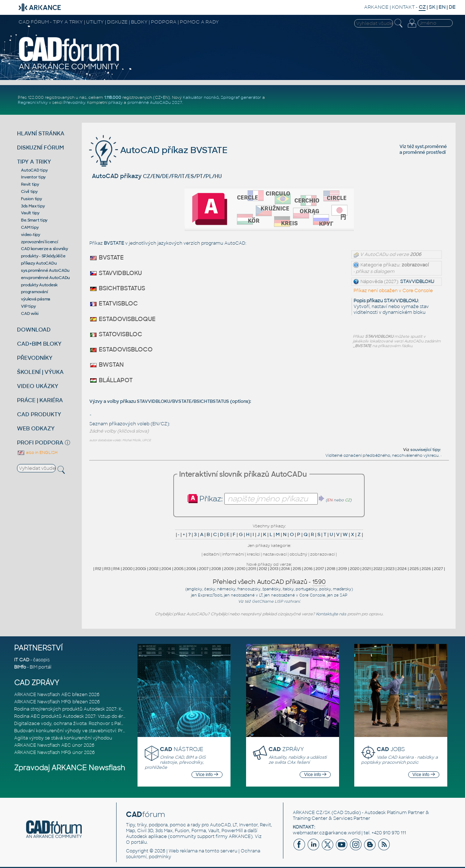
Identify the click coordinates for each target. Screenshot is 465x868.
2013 (274, 569)
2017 (320, 569)
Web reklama (183, 851)
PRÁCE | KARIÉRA (40, 400)
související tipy (425, 450)
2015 (297, 569)
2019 (343, 569)
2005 (179, 569)
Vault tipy (30, 213)
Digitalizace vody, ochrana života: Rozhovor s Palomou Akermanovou (91, 724)
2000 (128, 569)
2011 (252, 569)
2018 (331, 569)
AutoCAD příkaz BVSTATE (158, 150)
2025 (414, 569)
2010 (241, 569)
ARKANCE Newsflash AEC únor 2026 (54, 745)
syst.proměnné (431, 147)
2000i (141, 569)
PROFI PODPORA (40, 443)
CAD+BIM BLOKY (39, 344)
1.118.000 (113, 97)
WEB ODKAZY (36, 428)
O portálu (136, 842)
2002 (154, 569)
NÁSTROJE (182, 749)
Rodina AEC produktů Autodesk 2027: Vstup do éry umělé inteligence (91, 716)
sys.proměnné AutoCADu (45, 270)
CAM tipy (30, 227)
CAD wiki (30, 313)
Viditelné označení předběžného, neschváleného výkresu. (382, 455)
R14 (117, 569)
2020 (355, 569)
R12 (98, 569)
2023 (390, 569)
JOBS (391, 749)
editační (211, 554)
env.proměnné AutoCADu (45, 278)
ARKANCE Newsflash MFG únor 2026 (54, 753)
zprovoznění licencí (39, 242)
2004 (166, 569)
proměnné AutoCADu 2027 (155, 102)
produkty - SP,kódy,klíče (43, 256)
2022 (378, 569)
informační (233, 554)
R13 (107, 569)
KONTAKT (403, 7)
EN (442, 7)
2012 (263, 569)
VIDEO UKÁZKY (38, 386)
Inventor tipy (33, 177)
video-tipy (31, 235)
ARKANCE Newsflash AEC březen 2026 (57, 695)
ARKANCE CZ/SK (312, 813)
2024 (402, 569)
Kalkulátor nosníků (201, 97)
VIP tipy (28, 306)
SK (432, 7)
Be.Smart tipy (34, 220)
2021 (366, 569)
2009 (229, 569)
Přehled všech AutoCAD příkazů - (269, 582)
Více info (207, 775)
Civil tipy (29, 191)
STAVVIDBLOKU (417, 282)
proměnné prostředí (424, 152)
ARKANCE (376, 7)
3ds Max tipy (33, 206)
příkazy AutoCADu (39, 263)
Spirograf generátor (241, 97)
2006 (191, 569)
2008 (216, 569)
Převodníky (74, 102)
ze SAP (341, 595)
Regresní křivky (33, 102)
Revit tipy (30, 184)
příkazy (115, 102)
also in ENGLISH (37, 452)
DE (452, 7)
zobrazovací (322, 554)
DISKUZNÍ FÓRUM (41, 148)
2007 (204, 569)
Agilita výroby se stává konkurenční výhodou (63, 738)
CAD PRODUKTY (39, 414)
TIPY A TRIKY (34, 162)
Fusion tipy (31, 199)
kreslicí (253, 554)
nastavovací (275, 554)
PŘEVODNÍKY (35, 358)
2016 (308, 569)
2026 (426, 569)
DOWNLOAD (34, 330)
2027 (438, 569)
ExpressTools (210, 595)
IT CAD (22, 660)
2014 (286, 569)
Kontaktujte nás (331, 614)
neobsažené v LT (247, 595)
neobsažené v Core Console (298, 595)
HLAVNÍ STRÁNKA (41, 133)
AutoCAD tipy (34, 170)
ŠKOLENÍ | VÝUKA (40, 372)
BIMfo (20, 667)
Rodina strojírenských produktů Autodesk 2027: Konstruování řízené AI (91, 709)
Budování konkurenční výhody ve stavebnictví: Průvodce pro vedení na (92, 731)
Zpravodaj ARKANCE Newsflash (70, 768)
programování (34, 292)
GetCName (263, 601)
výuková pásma (36, 299)
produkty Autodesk (39, 285)
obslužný (298, 554)
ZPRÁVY (286, 749)
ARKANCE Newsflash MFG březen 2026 (57, 702)
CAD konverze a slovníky (44, 249)
